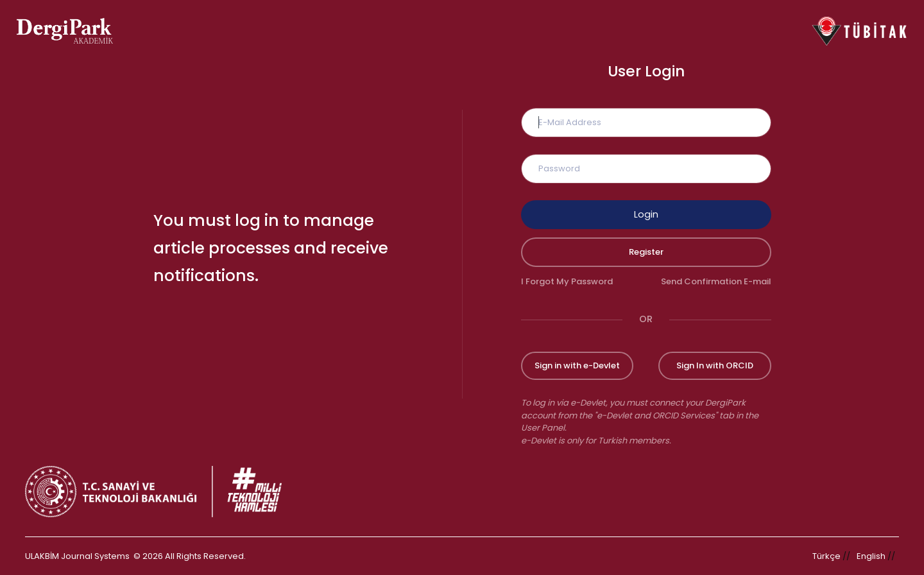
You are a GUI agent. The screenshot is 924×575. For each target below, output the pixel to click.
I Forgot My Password (567, 281)
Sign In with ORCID (715, 365)
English (871, 556)
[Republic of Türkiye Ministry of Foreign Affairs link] (162, 492)
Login (646, 214)
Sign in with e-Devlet (577, 365)
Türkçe (826, 556)
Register (646, 252)
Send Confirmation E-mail (716, 281)
